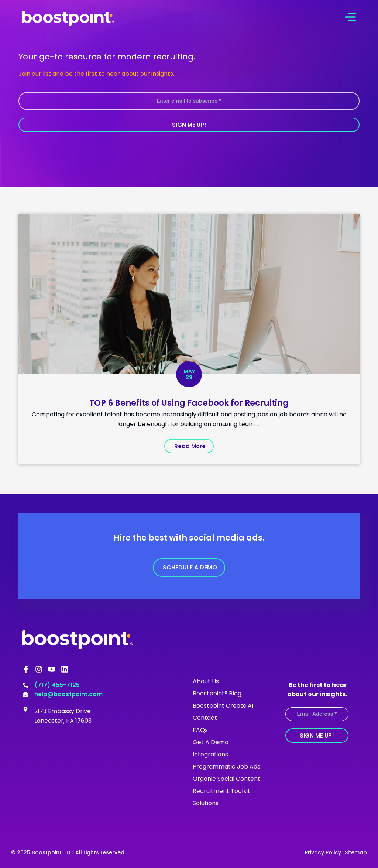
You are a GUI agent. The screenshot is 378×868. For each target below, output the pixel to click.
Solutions (206, 803)
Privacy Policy (323, 852)
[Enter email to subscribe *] (189, 101)
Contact (205, 717)
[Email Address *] (317, 714)
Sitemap (356, 852)
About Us (206, 681)
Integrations (210, 754)
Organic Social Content (226, 778)
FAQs (200, 730)
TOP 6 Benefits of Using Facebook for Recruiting (189, 403)
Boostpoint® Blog (217, 693)
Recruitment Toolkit (221, 791)
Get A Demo (211, 742)
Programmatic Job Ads (226, 766)
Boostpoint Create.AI (223, 705)
